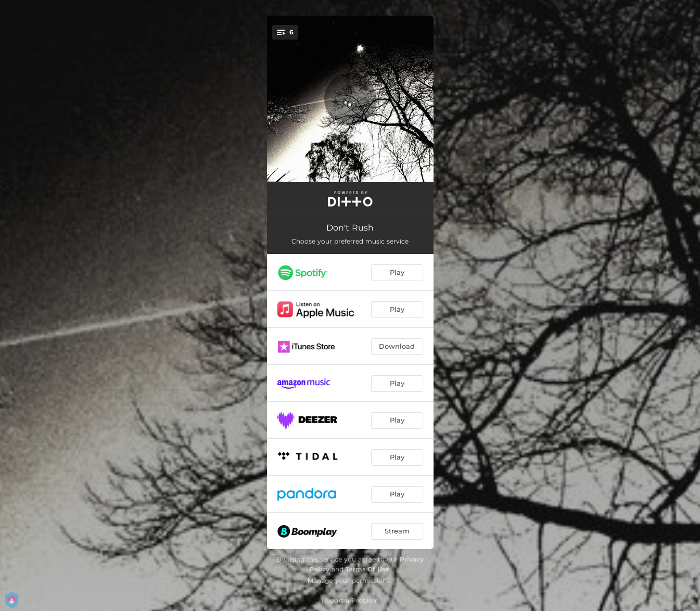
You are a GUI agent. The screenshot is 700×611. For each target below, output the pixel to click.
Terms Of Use (367, 569)
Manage (320, 581)
